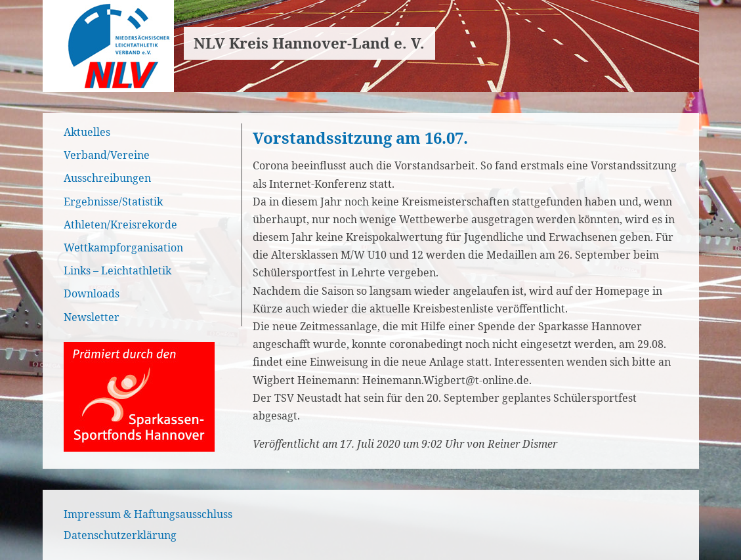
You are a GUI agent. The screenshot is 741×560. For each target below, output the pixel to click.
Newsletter (92, 317)
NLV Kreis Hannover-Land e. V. (309, 43)
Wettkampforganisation (123, 248)
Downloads (92, 293)
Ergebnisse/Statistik (113, 202)
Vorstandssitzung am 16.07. (360, 138)
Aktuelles (87, 132)
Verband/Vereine (107, 155)
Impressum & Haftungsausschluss (148, 514)
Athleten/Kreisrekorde (120, 225)
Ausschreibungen (107, 178)
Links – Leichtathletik (117, 270)
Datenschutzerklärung (120, 535)
